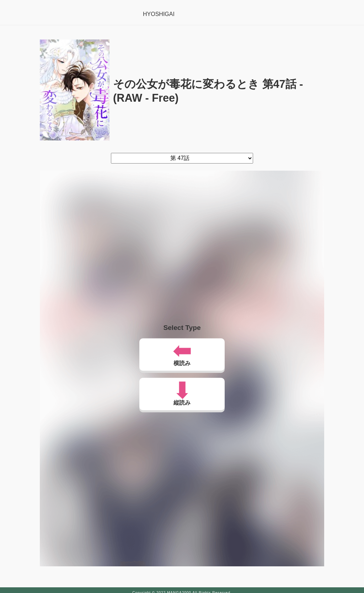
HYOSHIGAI (159, 14)
